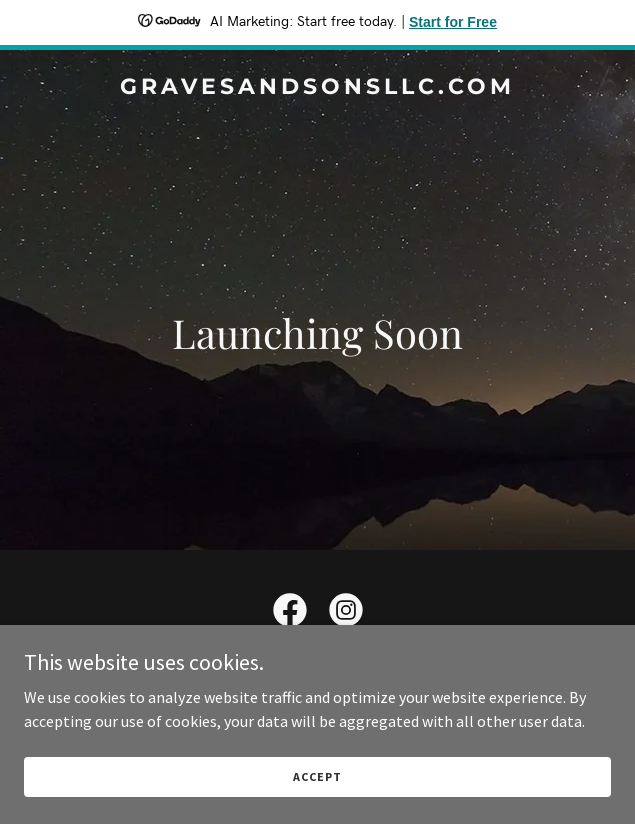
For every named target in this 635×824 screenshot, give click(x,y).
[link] (317, 88)
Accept (317, 776)
